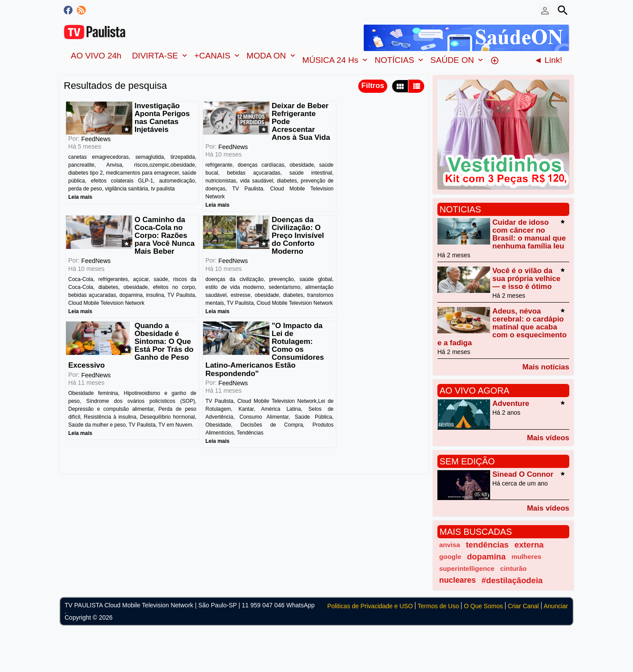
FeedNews (96, 147)
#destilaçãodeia (512, 580)
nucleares (457, 580)
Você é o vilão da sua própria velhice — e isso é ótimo (526, 279)
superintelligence (467, 568)
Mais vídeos (548, 438)
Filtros (373, 86)
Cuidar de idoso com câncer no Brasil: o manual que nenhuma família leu (529, 234)
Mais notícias (546, 367)
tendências (487, 545)
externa (529, 545)
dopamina (486, 557)
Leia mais (80, 213)
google (450, 557)
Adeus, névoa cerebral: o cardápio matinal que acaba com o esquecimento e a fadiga (502, 327)
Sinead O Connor (523, 474)
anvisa (450, 545)
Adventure (511, 404)
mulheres (526, 557)
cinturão (513, 568)
